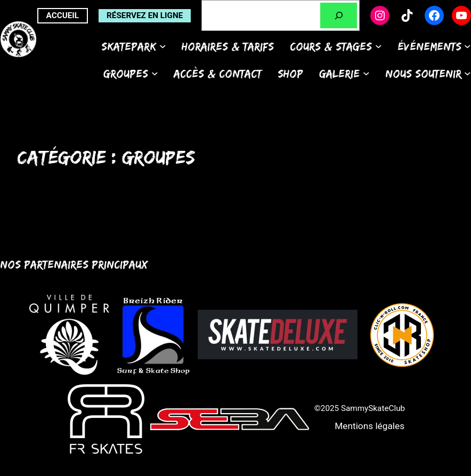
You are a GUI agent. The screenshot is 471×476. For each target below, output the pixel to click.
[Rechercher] (339, 15)
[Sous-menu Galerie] (366, 73)
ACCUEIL (63, 15)
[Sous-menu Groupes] (155, 73)
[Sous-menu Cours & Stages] (379, 46)
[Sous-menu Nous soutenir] (468, 73)
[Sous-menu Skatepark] (163, 46)
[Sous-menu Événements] (468, 46)
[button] (370, 426)
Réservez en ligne (145, 15)
